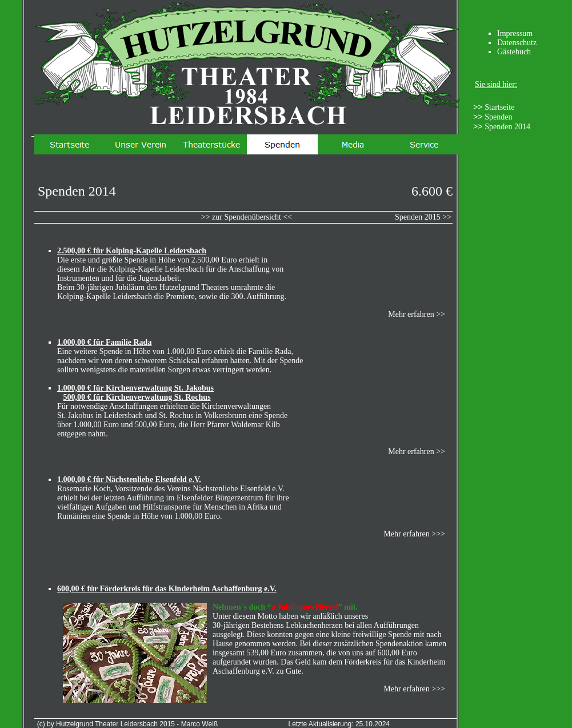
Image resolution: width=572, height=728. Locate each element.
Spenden (498, 117)
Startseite (499, 107)
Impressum (515, 33)
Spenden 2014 (507, 127)
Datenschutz (517, 43)
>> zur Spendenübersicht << (247, 217)
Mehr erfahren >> (417, 314)
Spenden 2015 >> (423, 217)
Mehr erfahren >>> (414, 689)
